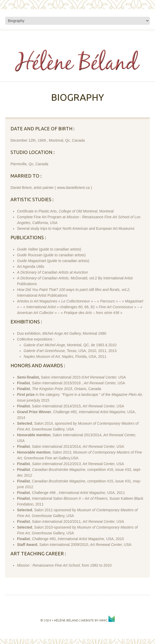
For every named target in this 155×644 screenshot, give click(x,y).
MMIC (107, 620)
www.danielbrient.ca (73, 188)
